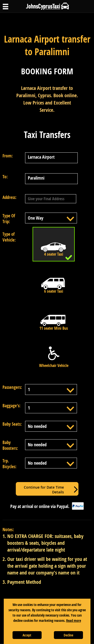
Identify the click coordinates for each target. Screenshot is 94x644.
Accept (27, 635)
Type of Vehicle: (9, 237)
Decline (68, 635)
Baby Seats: (12, 424)
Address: (10, 197)
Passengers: (12, 387)
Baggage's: (12, 406)
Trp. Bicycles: (10, 464)
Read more (74, 620)
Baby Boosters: (10, 445)
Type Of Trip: (9, 219)
